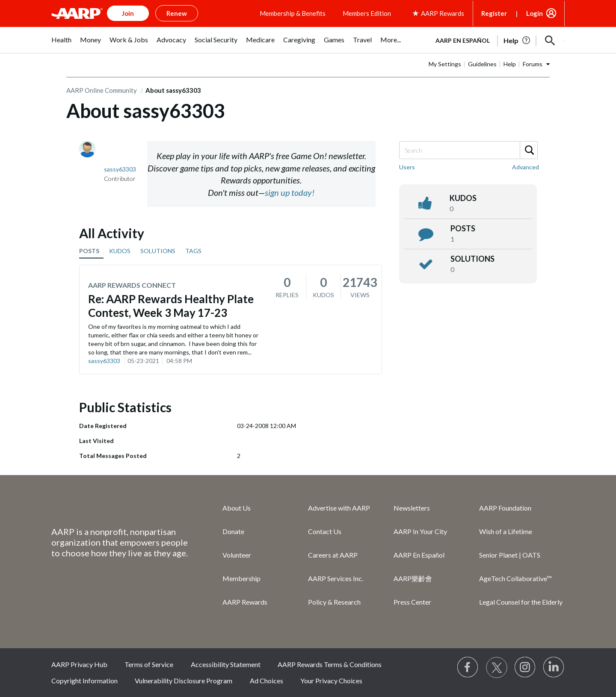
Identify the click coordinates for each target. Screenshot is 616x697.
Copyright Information (84, 681)
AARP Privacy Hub (79, 664)
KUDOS (120, 251)
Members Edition (367, 13)
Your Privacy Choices (331, 681)
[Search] (468, 150)
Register (494, 13)
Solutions (472, 259)
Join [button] (128, 13)
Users (407, 167)
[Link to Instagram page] (525, 667)
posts (463, 228)
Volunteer (237, 555)
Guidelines (482, 64)
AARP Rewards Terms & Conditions (330, 664)
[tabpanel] (496, 40)
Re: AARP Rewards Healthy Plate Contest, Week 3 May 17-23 (171, 306)
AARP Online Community (102, 90)
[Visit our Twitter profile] (497, 667)
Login (535, 13)
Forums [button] (533, 64)
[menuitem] (61, 44)
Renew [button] (177, 13)
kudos (463, 198)
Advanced (526, 167)
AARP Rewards (245, 602)
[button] (550, 41)
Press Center (412, 602)
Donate (233, 531)
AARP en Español (463, 40)
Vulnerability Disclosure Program (184, 681)
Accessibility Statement (226, 664)
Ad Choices (267, 681)
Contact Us (325, 531)
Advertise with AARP (339, 508)
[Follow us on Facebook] (468, 667)
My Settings (445, 64)
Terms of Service (149, 664)
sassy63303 (104, 361)
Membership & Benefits (293, 13)
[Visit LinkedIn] (554, 667)
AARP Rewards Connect (132, 285)
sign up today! (290, 192)
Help (510, 64)
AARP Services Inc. (336, 578)
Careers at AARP (333, 555)
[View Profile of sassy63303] (120, 169)
